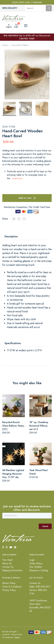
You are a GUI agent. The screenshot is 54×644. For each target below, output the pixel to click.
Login (32, 560)
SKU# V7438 (9, 127)
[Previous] (5, 74)
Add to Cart (27, 198)
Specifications (13, 343)
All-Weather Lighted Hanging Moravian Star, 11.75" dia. (13, 474)
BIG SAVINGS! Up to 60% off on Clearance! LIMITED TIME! (27, 37)
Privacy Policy (9, 590)
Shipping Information (12, 570)
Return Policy (9, 583)
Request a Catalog (39, 570)
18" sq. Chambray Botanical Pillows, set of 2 (39, 426)
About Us (7, 563)
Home (5, 45)
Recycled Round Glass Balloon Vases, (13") (13, 426)
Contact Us (8, 567)
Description (11, 236)
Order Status (36, 563)
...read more (16, 178)
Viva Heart (8, 560)
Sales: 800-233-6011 (40, 587)
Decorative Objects (20, 45)
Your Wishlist (36, 567)
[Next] (49, 74)
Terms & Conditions (12, 587)
